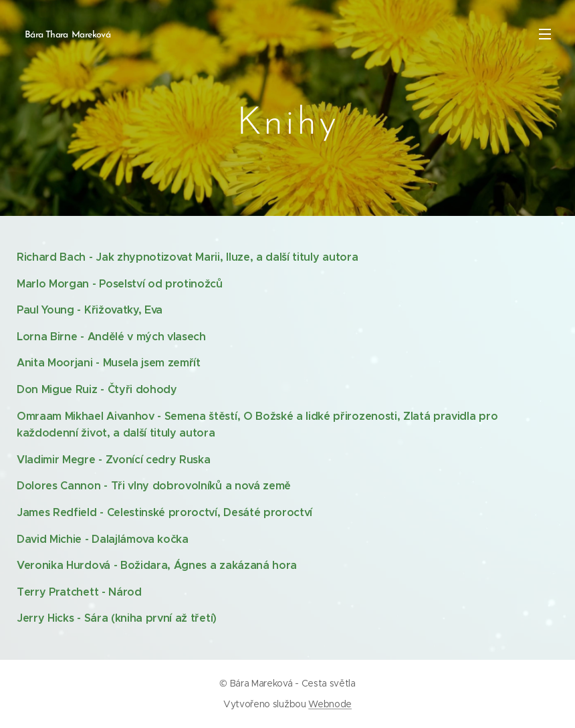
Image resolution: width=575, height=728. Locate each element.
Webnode (330, 704)
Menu (545, 34)
